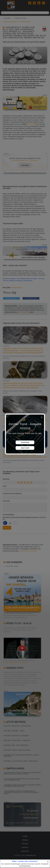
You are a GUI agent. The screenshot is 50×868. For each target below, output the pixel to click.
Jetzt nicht (25, 448)
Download (25, 442)
